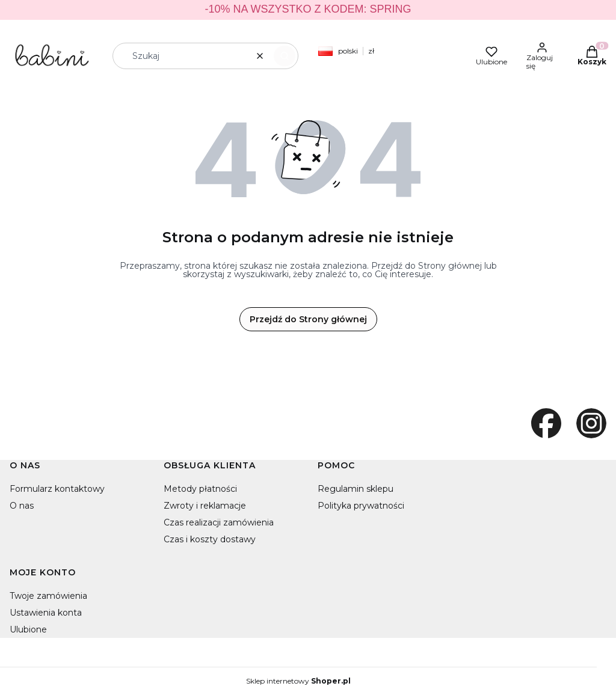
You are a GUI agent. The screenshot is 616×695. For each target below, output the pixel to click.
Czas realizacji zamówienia (219, 522)
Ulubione (28, 629)
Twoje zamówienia (48, 596)
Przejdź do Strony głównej (308, 319)
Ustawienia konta (46, 613)
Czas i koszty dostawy (210, 539)
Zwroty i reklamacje (205, 506)
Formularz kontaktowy (57, 489)
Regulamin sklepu (356, 489)
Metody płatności (200, 489)
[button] (285, 56)
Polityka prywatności (361, 506)
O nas (22, 506)
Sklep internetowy (298, 681)
